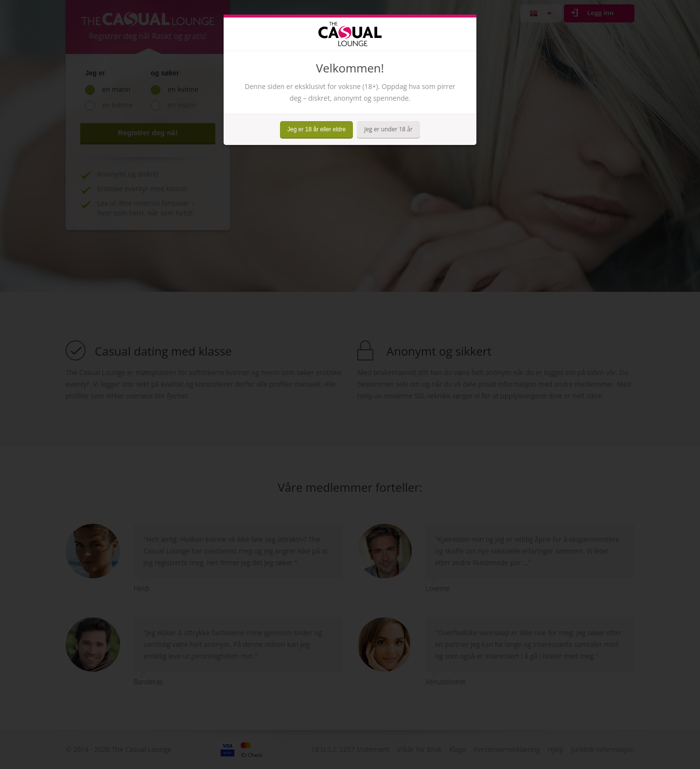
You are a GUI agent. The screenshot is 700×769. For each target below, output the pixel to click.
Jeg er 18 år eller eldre (316, 129)
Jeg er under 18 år (388, 129)
